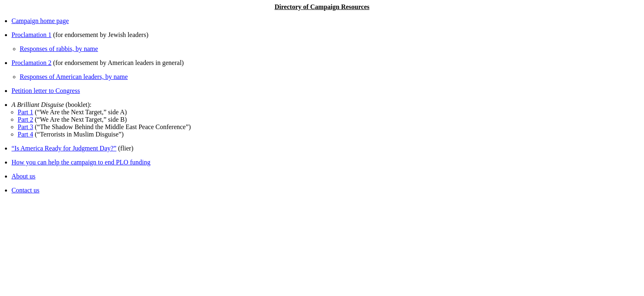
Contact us (25, 190)
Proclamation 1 (31, 35)
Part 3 (25, 127)
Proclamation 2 (31, 63)
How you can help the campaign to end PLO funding (81, 162)
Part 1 (25, 112)
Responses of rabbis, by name (59, 49)
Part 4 (25, 134)
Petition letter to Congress (46, 91)
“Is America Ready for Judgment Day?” (64, 148)
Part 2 (25, 119)
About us (23, 176)
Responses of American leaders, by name (74, 77)
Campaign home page (40, 21)
